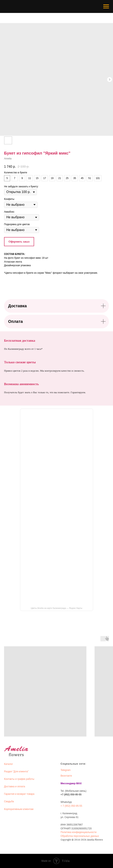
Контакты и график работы (19, 779)
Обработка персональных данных (80, 836)
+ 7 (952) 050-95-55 (71, 806)
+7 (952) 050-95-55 (71, 795)
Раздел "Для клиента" (16, 772)
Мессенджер (68, 783)
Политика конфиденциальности (79, 832)
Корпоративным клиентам (19, 809)
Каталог (9, 764)
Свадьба (9, 801)
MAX (79, 783)
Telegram (66, 770)
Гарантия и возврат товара (19, 794)
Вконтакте (66, 776)
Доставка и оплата (15, 786)
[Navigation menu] (106, 6)
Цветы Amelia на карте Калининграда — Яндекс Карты (57, 608)
